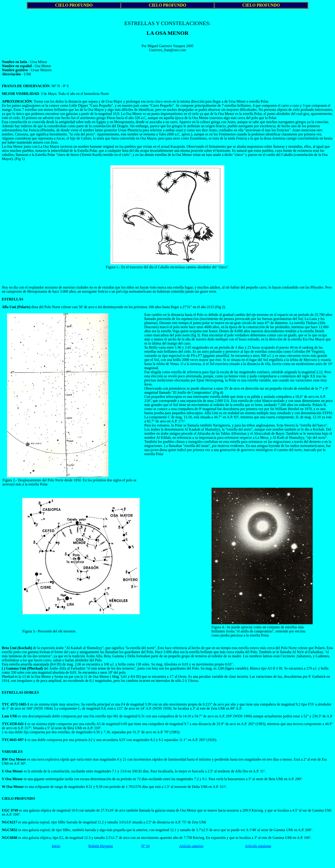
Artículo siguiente (258, 846)
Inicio (56, 846)
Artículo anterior (191, 846)
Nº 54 (145, 846)
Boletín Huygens (101, 846)
